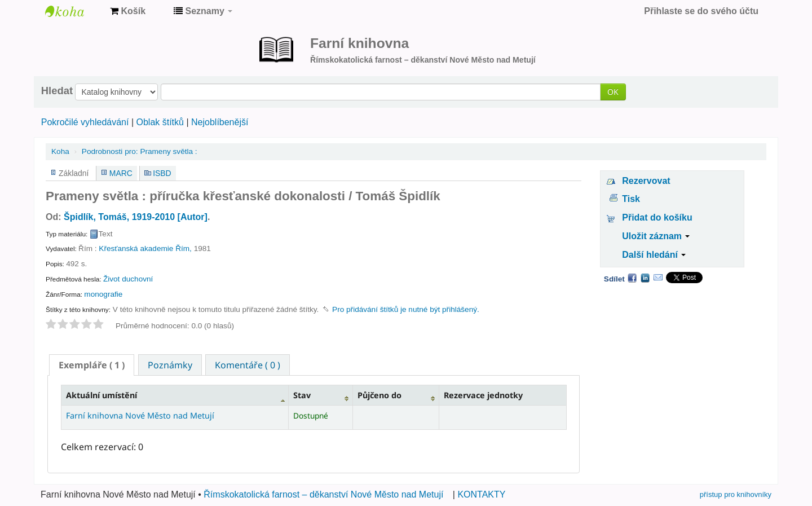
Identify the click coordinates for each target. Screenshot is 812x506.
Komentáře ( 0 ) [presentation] (248, 365)
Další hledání (654, 255)
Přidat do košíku (657, 217)
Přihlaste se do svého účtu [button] (701, 11)
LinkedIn (645, 278)
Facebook (632, 278)
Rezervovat (646, 181)
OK (613, 92)
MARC (121, 173)
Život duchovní (128, 279)
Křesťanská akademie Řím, (145, 248)
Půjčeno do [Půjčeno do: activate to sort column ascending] (379, 395)
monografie (103, 294)
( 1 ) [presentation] (92, 365)
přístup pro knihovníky (736, 494)
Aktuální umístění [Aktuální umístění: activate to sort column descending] (101, 395)
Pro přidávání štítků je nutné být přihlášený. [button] (406, 309)
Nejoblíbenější (220, 122)
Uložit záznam (656, 236)
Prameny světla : (140, 151)
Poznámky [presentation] (170, 365)
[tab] (92, 365)
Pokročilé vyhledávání (85, 122)
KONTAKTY (481, 494)
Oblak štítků (160, 122)
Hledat (57, 91)
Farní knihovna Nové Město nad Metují (73, 11)
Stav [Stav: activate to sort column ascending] (302, 395)
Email (658, 278)
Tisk (631, 199)
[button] (128, 11)
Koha (60, 151)
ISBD (162, 173)
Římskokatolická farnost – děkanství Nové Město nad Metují (323, 494)
